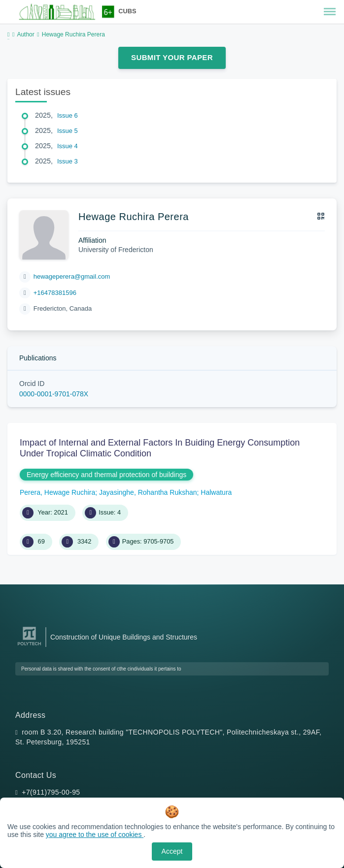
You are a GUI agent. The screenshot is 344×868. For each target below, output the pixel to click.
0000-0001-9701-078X (54, 394)
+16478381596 (55, 293)
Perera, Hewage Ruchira (57, 492)
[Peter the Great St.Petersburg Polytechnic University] (29, 646)
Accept (172, 851)
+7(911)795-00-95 (51, 792)
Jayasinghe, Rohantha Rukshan (148, 492)
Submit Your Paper (172, 57)
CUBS (127, 11)
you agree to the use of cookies (95, 835)
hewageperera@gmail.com (72, 276)
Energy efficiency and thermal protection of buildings (106, 475)
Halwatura (216, 492)
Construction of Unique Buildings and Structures (124, 637)
